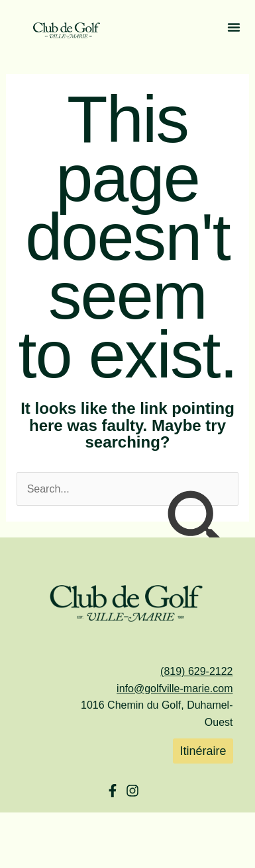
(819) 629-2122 (196, 671)
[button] (234, 29)
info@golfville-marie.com (175, 689)
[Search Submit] (197, 524)
